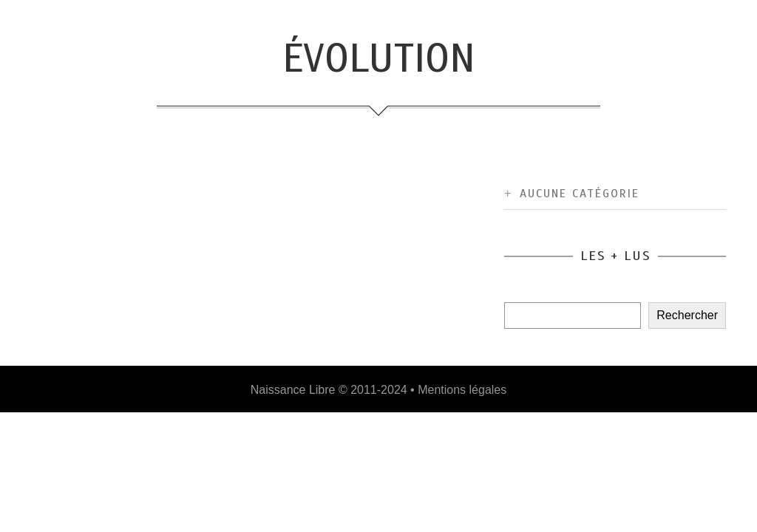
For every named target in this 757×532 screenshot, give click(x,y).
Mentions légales (462, 390)
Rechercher (687, 315)
